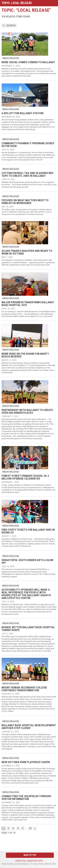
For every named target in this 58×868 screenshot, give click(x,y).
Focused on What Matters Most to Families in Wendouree (25, 202)
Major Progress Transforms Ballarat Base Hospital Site (28, 304)
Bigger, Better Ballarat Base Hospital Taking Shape (28, 629)
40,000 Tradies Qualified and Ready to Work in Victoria (27, 252)
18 (30, 828)
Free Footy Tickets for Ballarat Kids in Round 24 (28, 531)
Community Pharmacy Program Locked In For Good (28, 145)
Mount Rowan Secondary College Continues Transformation (24, 689)
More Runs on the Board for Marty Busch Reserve (25, 355)
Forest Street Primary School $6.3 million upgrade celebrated (25, 477)
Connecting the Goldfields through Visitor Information (26, 798)
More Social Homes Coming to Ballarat (28, 62)
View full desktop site (29, 861)
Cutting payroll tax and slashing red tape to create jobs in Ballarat (27, 174)
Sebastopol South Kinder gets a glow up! (27, 561)
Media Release (11, 58)
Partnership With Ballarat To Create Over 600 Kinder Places (27, 411)
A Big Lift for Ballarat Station (23, 113)
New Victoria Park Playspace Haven (26, 762)
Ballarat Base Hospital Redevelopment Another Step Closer (29, 727)
